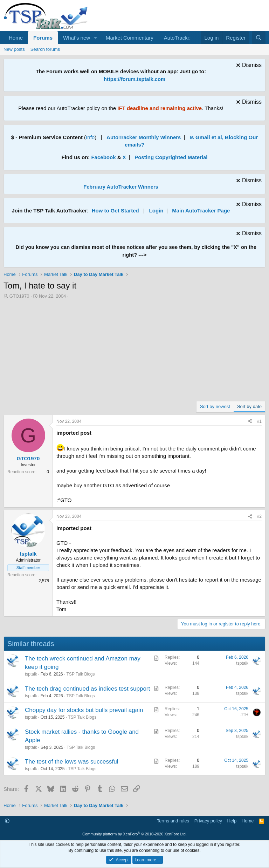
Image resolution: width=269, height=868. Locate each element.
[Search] (259, 38)
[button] (96, 38)
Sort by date (249, 406)
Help (232, 821)
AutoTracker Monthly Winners (144, 137)
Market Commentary (130, 38)
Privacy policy (208, 821)
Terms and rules (173, 821)
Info (90, 137)
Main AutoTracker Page (201, 211)
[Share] (250, 422)
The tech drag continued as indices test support (87, 689)
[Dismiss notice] (248, 66)
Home (16, 38)
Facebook (103, 157)
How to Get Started (115, 211)
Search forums (45, 49)
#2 (259, 516)
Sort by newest (215, 406)
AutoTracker (178, 38)
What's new (77, 38)
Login (156, 211)
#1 (259, 421)
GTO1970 (19, 296)
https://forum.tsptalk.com (134, 79)
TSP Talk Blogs (81, 674)
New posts (14, 49)
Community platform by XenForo (134, 834)
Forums (43, 38)
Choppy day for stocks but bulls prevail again (84, 710)
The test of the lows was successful (71, 762)
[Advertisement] (134, 352)
